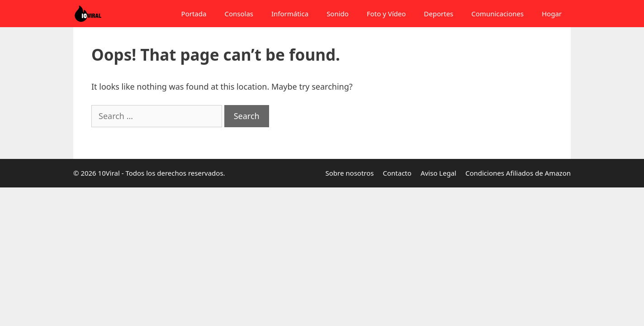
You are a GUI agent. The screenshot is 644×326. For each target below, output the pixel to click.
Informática (290, 14)
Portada (194, 14)
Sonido (338, 14)
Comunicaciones (497, 14)
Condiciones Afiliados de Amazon (518, 173)
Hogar (552, 14)
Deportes (438, 14)
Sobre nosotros (350, 173)
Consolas (239, 14)
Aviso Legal (438, 173)
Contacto (397, 173)
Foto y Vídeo (386, 14)
